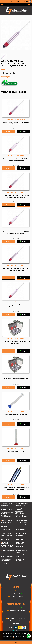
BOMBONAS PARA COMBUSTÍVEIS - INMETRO (7, 522)
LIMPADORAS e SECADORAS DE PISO (7, 556)
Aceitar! (16, 642)
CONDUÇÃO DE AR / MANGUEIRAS (21, 534)
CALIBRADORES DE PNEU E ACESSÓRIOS (21, 522)
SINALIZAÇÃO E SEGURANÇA (20, 560)
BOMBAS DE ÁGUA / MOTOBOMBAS (7, 517)
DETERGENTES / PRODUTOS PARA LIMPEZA (20, 539)
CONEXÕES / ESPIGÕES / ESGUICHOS (8, 539)
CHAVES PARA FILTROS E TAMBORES (8, 526)
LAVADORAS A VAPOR (8, 551)
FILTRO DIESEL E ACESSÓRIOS (20, 543)
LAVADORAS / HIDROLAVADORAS (21, 547)
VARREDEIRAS (6, 564)
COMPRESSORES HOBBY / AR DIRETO (21, 530)
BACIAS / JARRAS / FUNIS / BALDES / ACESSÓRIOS (21, 510)
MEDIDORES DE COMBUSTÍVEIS (6, 560)
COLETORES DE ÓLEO (22, 525)
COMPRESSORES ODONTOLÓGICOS (7, 534)
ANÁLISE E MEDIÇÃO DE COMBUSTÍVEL (22, 504)
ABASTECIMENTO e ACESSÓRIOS (7, 504)
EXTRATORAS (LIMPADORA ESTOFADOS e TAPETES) (8, 544)
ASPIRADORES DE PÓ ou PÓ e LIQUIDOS (7, 509)
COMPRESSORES (7, 529)
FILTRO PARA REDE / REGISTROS (7, 547)
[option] (16, 35)
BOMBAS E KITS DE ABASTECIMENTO (21, 517)
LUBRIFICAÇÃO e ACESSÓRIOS (21, 556)
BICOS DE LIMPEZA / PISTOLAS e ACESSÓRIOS (7, 514)
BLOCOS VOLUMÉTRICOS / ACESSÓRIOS (20, 514)
